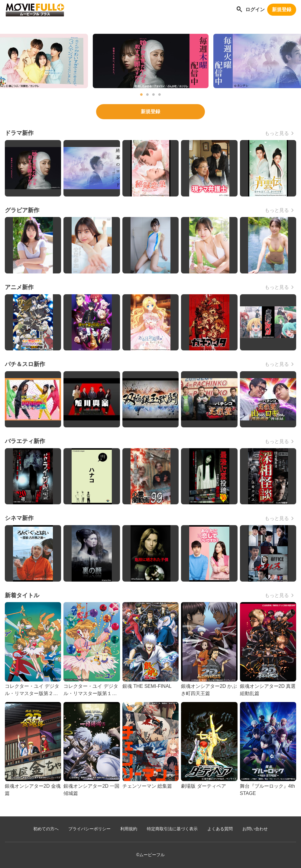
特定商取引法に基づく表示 (172, 829)
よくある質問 (220, 829)
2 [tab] (147, 95)
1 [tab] (141, 95)
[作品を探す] (239, 10)
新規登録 (282, 10)
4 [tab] (160, 95)
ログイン (255, 10)
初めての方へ (46, 829)
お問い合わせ (255, 829)
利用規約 (129, 829)
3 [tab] (154, 95)
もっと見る (277, 133)
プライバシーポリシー (89, 829)
